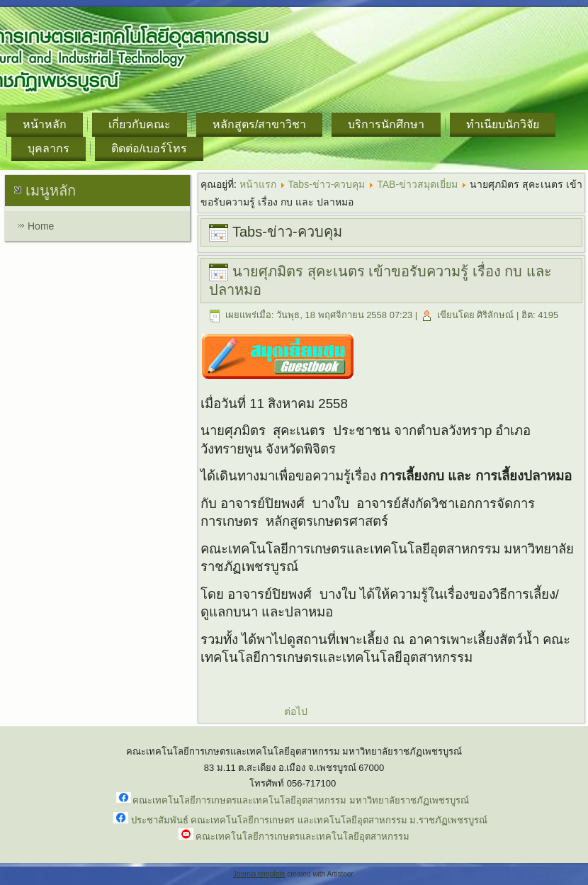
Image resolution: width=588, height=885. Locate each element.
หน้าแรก (258, 184)
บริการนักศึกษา (386, 124)
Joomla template (259, 874)
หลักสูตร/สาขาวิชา (259, 124)
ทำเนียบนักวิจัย (503, 124)
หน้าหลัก (45, 124)
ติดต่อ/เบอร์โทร (149, 148)
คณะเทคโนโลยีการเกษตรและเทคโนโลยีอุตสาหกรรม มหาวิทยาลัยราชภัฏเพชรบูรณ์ (301, 800)
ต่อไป (296, 711)
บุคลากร (49, 148)
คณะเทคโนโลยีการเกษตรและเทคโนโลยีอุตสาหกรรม (303, 836)
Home (41, 226)
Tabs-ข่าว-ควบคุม (327, 184)
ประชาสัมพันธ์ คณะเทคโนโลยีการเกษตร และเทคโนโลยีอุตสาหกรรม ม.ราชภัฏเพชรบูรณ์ (309, 820)
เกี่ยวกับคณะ (140, 124)
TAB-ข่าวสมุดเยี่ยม (417, 184)
